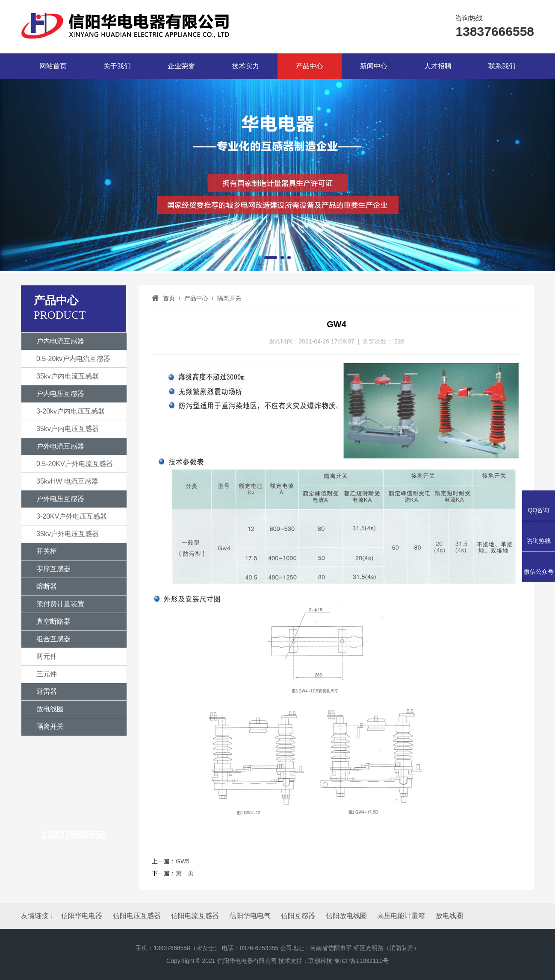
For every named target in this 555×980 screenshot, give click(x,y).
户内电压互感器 (60, 394)
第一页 (185, 873)
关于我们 (117, 66)
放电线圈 (50, 709)
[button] (271, 258)
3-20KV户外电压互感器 (72, 516)
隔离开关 (50, 726)
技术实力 (245, 66)
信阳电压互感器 (137, 916)
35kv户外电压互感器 (68, 534)
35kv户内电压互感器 (68, 429)
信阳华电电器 (82, 916)
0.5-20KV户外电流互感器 (75, 464)
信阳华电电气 (250, 916)
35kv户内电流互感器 (68, 376)
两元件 (47, 656)
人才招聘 (438, 66)
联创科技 (320, 961)
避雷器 (47, 691)
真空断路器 (53, 621)
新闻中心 (374, 66)
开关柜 (47, 551)
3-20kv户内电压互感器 (71, 411)
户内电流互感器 (60, 341)
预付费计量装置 (60, 604)
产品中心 (310, 66)
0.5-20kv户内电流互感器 (73, 359)
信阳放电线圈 (346, 916)
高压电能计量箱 (401, 916)
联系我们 (502, 66)
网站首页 (53, 66)
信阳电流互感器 (195, 916)
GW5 (183, 861)
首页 (169, 298)
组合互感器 (53, 639)
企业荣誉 (181, 66)
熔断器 (47, 586)
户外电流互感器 (60, 446)
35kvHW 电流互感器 (67, 481)
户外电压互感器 (60, 499)
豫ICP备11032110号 (361, 961)
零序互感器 (53, 569)
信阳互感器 (298, 916)
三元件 (47, 674)
